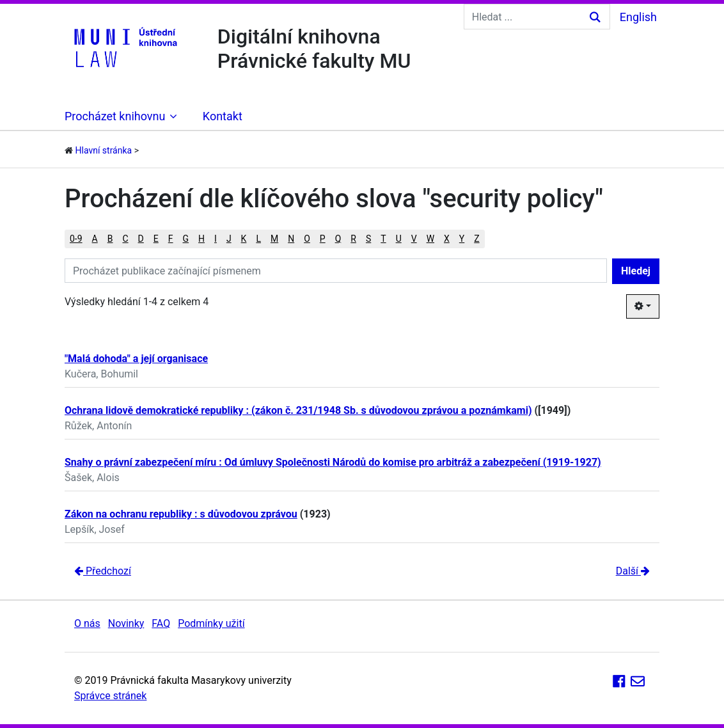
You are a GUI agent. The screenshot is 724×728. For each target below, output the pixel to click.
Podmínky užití (211, 623)
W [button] (430, 239)
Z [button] (476, 239)
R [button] (353, 239)
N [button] (291, 239)
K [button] (244, 239)
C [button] (125, 239)
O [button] (307, 239)
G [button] (186, 239)
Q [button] (338, 239)
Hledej (636, 271)
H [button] (201, 239)
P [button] (323, 239)
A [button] (95, 239)
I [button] (216, 239)
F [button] (171, 239)
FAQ (161, 623)
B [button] (110, 239)
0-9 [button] (76, 239)
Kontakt (223, 116)
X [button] (447, 239)
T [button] (383, 239)
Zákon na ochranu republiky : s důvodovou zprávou (181, 514)
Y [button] (462, 239)
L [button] (258, 239)
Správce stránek (110, 696)
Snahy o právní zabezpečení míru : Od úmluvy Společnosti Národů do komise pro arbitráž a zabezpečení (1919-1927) (333, 462)
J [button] (229, 239)
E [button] (156, 239)
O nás (87, 623)
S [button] (368, 239)
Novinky (126, 623)
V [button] (414, 239)
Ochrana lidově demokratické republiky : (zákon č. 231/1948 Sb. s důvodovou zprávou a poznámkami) (298, 410)
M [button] (274, 239)
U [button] (399, 239)
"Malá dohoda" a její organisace (136, 359)
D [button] (141, 239)
